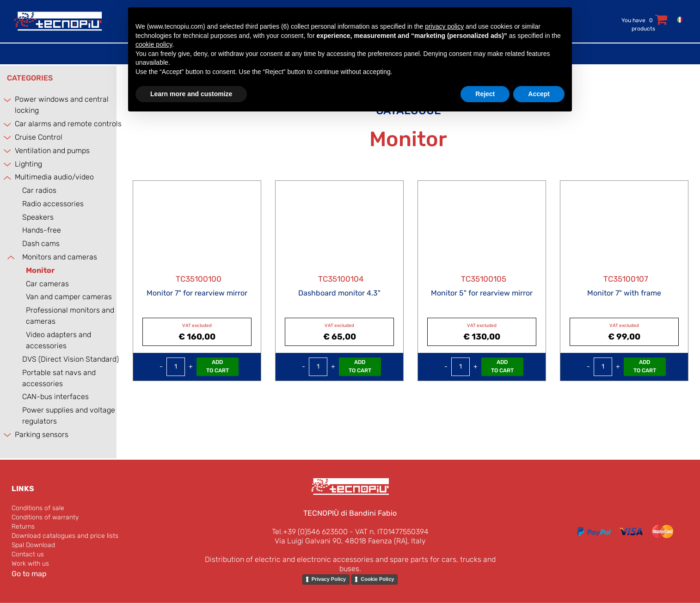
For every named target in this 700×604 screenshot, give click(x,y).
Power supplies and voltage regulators (69, 416)
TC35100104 (341, 279)
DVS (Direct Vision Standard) (71, 359)
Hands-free (42, 230)
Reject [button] (485, 94)
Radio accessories (53, 204)
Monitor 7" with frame (624, 293)
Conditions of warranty (45, 517)
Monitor (40, 270)
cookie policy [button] (154, 44)
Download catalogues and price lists (65, 536)
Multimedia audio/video (54, 177)
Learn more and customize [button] (191, 94)
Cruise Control (39, 137)
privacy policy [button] (444, 26)
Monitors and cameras (60, 257)
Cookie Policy (377, 579)
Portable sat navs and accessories (59, 378)
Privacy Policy (329, 579)
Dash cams (41, 243)
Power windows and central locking (62, 105)
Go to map (29, 574)
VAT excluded (197, 326)
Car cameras (47, 284)
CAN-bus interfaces (55, 397)
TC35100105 (484, 279)
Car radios (39, 190)
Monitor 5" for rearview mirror (482, 293)
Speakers (38, 217)
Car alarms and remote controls (68, 124)
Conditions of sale (38, 508)
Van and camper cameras (69, 297)
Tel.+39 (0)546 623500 (310, 532)
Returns (23, 527)
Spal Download (33, 545)
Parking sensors (42, 435)
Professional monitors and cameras (70, 316)
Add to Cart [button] (218, 366)
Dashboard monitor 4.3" (339, 293)
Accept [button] (539, 94)
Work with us (30, 564)
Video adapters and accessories (58, 340)
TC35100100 (199, 279)
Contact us (28, 554)
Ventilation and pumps (52, 151)
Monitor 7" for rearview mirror (197, 293)
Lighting (28, 164)
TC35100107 (626, 279)
